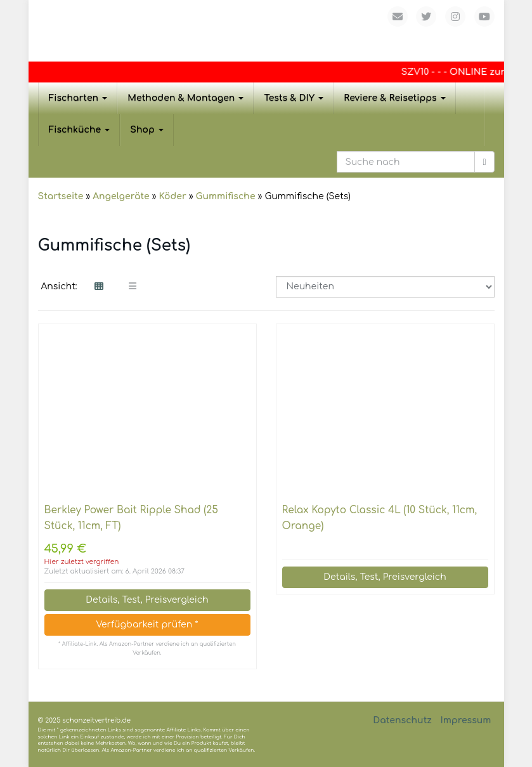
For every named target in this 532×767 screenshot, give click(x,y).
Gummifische (226, 196)
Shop (147, 130)
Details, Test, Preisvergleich (147, 600)
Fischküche (80, 130)
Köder (172, 196)
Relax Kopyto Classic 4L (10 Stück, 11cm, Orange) (380, 518)
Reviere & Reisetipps (395, 98)
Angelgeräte (121, 196)
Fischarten (78, 98)
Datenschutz (402, 720)
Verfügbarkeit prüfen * (147, 625)
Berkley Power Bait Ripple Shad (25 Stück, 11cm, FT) (131, 518)
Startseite (61, 196)
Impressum (465, 720)
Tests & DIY (294, 98)
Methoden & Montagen (185, 98)
